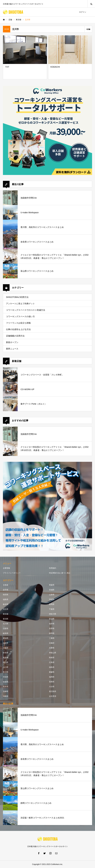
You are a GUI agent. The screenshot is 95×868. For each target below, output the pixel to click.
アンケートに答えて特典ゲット (20, 304)
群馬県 (52, 604)
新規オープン (12, 342)
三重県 (52, 638)
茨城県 (52, 599)
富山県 (52, 619)
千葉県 (52, 609)
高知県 (6, 677)
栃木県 (6, 604)
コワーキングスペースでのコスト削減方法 (26, 310)
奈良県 (6, 653)
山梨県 (6, 629)
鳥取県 (6, 658)
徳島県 (52, 667)
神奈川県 (53, 614)
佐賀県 (6, 682)
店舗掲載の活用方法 (15, 336)
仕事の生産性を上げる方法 (18, 329)
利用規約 (53, 568)
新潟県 (6, 619)
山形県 (52, 595)
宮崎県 (6, 691)
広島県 (52, 662)
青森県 (52, 585)
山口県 (6, 667)
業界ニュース (12, 349)
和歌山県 (53, 653)
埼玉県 (6, 609)
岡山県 (6, 662)
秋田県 (6, 595)
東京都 (6, 614)
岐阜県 (6, 633)
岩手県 (6, 590)
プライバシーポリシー (12, 573)
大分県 (52, 687)
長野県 (52, 629)
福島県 (6, 599)
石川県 (6, 624)
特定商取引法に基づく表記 (60, 573)
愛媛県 (52, 672)
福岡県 (52, 677)
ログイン (83, 12)
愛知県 (6, 638)
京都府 (52, 643)
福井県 (52, 624)
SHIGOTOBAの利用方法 (17, 297)
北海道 (6, 585)
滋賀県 (6, 643)
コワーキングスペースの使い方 (20, 316)
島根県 (52, 658)
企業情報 (6, 568)
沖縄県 (6, 696)
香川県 (6, 672)
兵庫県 (52, 648)
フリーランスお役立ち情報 (18, 323)
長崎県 (52, 682)
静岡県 (52, 633)
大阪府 (6, 648)
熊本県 (6, 687)
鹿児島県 (53, 691)
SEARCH (91, 4)
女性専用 (53, 696)
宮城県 (52, 590)
